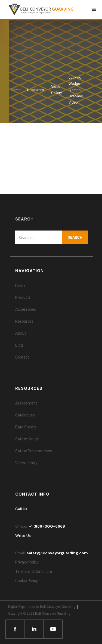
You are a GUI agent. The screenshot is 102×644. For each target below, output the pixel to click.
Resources (36, 90)
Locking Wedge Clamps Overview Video (76, 90)
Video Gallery (56, 90)
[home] (38, 9)
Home (16, 90)
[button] (94, 9)
